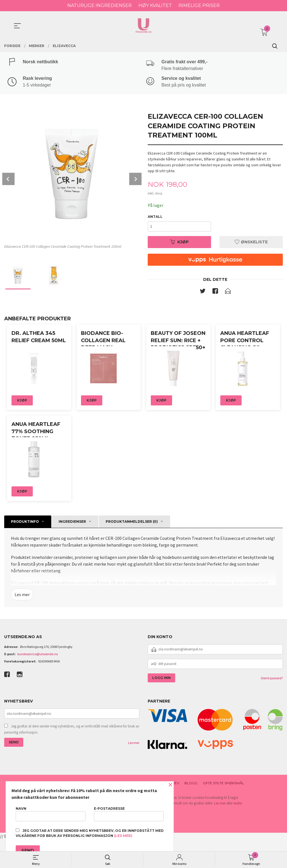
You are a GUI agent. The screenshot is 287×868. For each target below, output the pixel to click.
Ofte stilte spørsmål (224, 812)
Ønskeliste (251, 242)
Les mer (22, 623)
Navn (51, 814)
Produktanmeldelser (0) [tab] (132, 550)
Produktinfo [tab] (25, 550)
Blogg (191, 812)
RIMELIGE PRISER (199, 5)
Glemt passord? (272, 707)
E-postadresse (129, 814)
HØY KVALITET (155, 5)
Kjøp (179, 242)
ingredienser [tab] (72, 550)
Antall (155, 217)
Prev (8, 179)
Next (135, 179)
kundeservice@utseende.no (38, 683)
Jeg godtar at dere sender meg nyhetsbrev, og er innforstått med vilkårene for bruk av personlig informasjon (72, 758)
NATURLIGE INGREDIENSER (99, 5)
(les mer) (123, 836)
